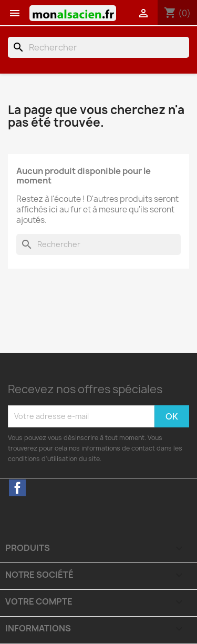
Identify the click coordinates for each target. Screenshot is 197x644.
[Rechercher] (98, 47)
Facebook (17, 488)
